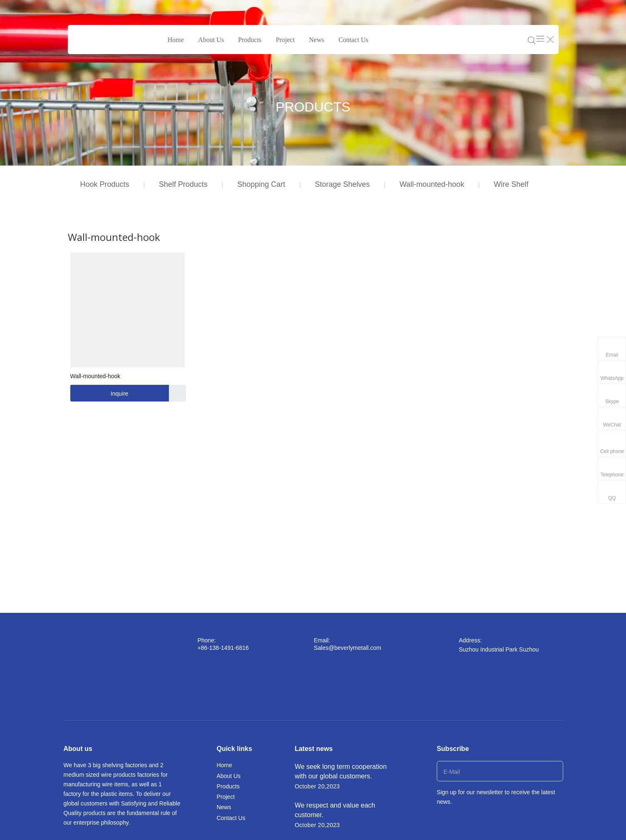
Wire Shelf (511, 184)
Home (176, 40)
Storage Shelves (342, 184)
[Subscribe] (554, 771)
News (317, 40)
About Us (211, 40)
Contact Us (354, 40)
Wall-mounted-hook (432, 184)
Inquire (99, 393)
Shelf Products (183, 184)
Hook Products (105, 184)
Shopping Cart (261, 184)
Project (285, 40)
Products (250, 40)
